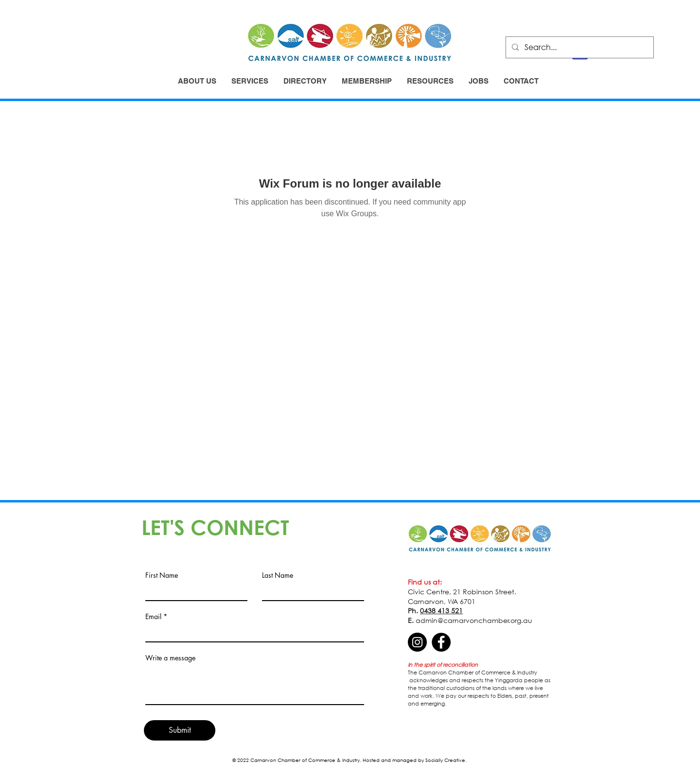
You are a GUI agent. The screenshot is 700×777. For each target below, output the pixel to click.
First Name (162, 575)
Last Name (278, 575)
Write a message (170, 658)
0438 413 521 (441, 611)
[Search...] (579, 47)
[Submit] (180, 730)
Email (153, 617)
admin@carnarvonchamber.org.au (474, 620)
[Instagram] (417, 642)
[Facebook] (441, 642)
